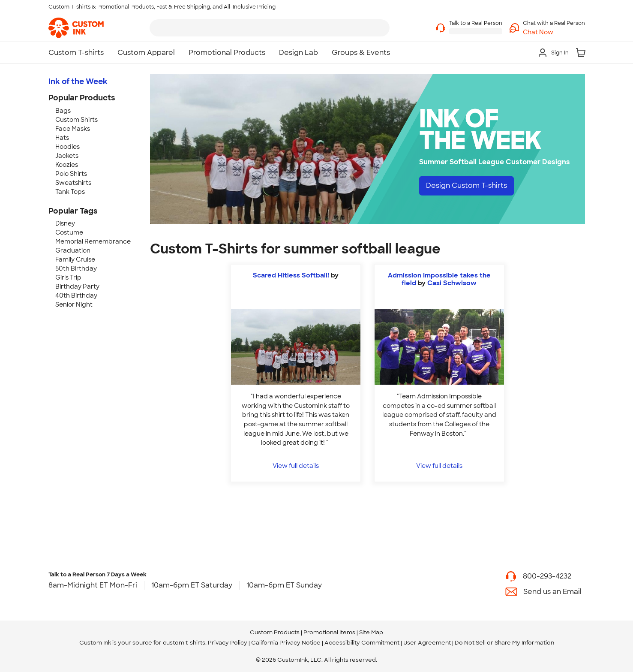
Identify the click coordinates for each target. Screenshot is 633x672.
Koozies (67, 165)
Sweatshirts (73, 183)
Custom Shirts (76, 120)
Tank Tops (70, 192)
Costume (69, 232)
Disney (65, 223)
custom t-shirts (184, 643)
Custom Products (275, 632)
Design (466, 185)
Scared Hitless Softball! (291, 275)
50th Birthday (76, 268)
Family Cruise (75, 259)
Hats (62, 138)
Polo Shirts (71, 174)
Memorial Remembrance (93, 241)
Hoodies (67, 147)
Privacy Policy (228, 643)
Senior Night (74, 304)
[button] (554, 32)
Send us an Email (552, 592)
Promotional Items (329, 632)
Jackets (67, 156)
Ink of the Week (78, 81)
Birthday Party (77, 286)
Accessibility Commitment (362, 643)
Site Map (371, 632)
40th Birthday (76, 295)
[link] (76, 28)
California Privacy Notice (286, 643)
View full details (296, 466)
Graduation (73, 250)
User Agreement (427, 643)
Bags (63, 111)
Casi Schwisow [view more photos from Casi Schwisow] (452, 283)
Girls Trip (68, 277)
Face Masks (73, 129)
